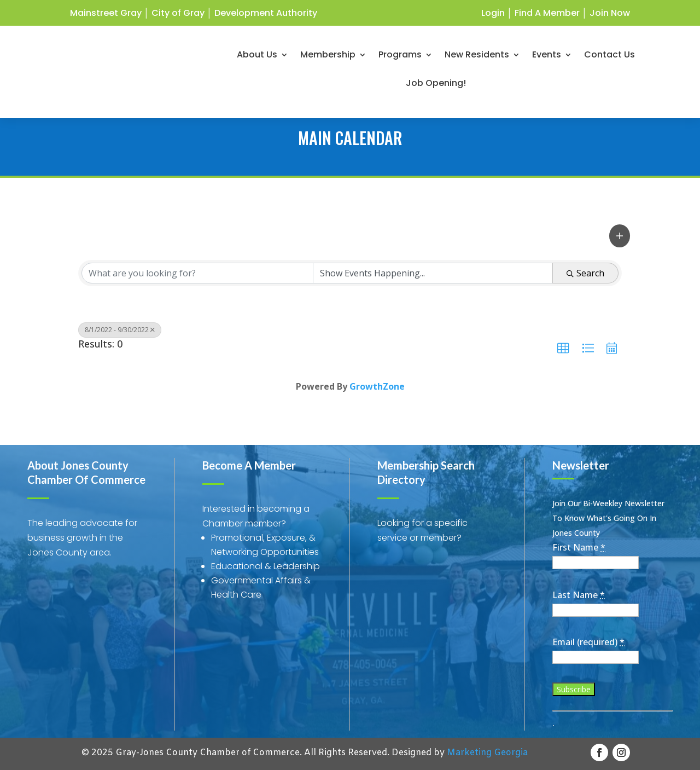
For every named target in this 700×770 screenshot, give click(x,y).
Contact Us (609, 58)
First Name (579, 547)
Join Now (610, 13)
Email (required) (588, 642)
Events (547, 58)
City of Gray (178, 13)
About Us (257, 58)
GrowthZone (377, 386)
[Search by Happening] (433, 273)
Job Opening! (436, 86)
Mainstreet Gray (106, 13)
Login (493, 13)
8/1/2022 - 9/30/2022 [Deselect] (120, 330)
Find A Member (547, 13)
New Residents (477, 58)
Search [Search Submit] (585, 273)
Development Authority (266, 13)
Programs (400, 58)
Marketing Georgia (487, 753)
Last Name (579, 595)
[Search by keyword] (197, 273)
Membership (328, 58)
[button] (620, 236)
